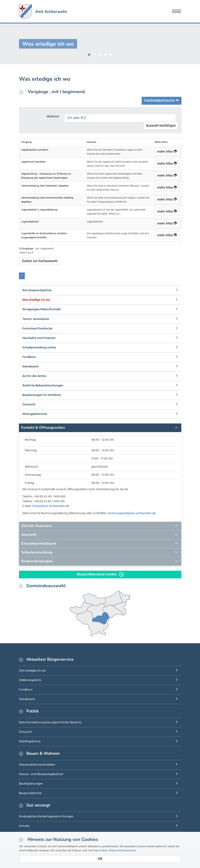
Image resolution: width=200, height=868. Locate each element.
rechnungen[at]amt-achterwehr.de (132, 513)
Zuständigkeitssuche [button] (162, 101)
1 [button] (89, 54)
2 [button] (95, 54)
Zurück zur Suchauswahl (40, 261)
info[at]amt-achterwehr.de (51, 506)
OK (100, 859)
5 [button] (111, 54)
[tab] (100, 428)
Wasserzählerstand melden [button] (100, 575)
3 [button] (100, 54)
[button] (100, 428)
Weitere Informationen (122, 851)
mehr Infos (167, 152)
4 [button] (106, 54)
